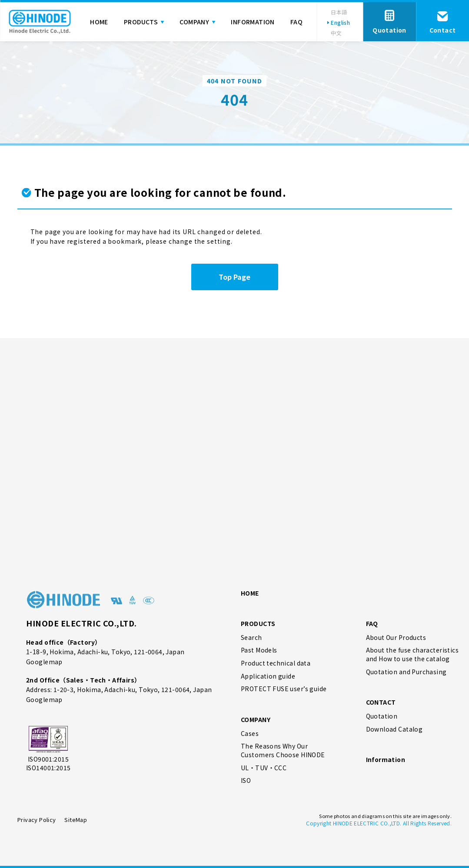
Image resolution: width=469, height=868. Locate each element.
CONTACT (381, 702)
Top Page (234, 277)
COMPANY (256, 719)
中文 (336, 33)
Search (251, 638)
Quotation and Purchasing (406, 672)
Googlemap (44, 662)
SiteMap (76, 820)
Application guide (268, 676)
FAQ (372, 623)
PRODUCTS (258, 623)
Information (386, 759)
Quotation (382, 716)
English (340, 22)
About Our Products (396, 638)
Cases (250, 734)
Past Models (259, 650)
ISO (246, 780)
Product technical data (276, 663)
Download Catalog (394, 729)
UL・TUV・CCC (264, 768)
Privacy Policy (37, 820)
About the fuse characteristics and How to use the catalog (412, 654)
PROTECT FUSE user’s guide (284, 689)
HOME (250, 593)
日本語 (339, 12)
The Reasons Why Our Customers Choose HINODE (283, 750)
